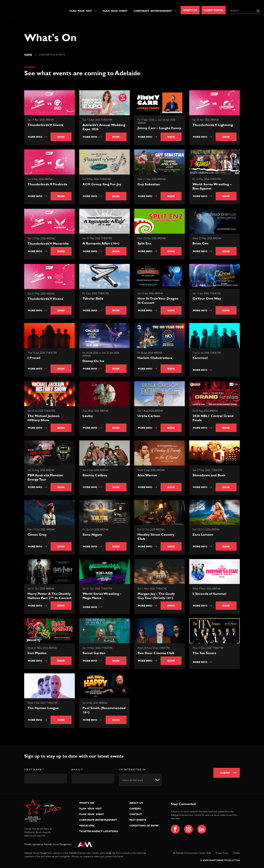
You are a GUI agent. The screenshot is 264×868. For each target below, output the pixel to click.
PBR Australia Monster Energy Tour (45, 477)
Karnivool (200, 358)
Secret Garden (94, 653)
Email (77, 769)
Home (28, 55)
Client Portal (214, 10)
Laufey (88, 416)
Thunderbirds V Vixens (45, 299)
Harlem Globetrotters (155, 358)
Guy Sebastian (149, 184)
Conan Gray (37, 534)
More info (37, 137)
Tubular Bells (93, 298)
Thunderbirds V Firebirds (47, 184)
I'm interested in (132, 769)
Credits (236, 853)
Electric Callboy (95, 475)
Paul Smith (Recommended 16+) (104, 710)
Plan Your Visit (81, 11)
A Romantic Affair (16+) (101, 243)
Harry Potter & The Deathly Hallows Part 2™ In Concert (49, 596)
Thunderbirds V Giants (45, 125)
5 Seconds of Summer (210, 594)
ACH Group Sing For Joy (102, 184)
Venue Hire (87, 826)
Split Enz (144, 243)
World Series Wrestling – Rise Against (212, 186)
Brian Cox (200, 243)
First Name (34, 769)
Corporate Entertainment (153, 11)
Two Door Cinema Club (156, 653)
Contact (136, 814)
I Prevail (34, 358)
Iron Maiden (37, 653)
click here (175, 819)
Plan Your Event (115, 11)
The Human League (43, 708)
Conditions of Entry (144, 826)
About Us (136, 803)
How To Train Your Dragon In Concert (158, 301)
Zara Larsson (203, 534)
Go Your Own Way (207, 298)
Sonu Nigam (92, 534)
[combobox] (140, 780)
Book (61, 137)
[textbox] (136, 780)
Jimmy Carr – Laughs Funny (159, 128)
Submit (225, 773)
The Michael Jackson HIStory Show (44, 418)
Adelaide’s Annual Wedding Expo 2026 (104, 127)
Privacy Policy (222, 853)
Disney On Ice (93, 361)
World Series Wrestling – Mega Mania (102, 596)
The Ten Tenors (204, 653)
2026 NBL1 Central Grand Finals (213, 418)
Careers (135, 808)
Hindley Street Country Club (156, 537)
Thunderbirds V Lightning (213, 125)
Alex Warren (147, 475)
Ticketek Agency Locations (99, 831)
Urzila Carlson (149, 416)
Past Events (138, 820)
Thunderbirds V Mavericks (48, 243)
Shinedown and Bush (209, 475)
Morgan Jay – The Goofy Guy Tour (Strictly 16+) (156, 596)
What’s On (87, 803)
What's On (190, 10)
